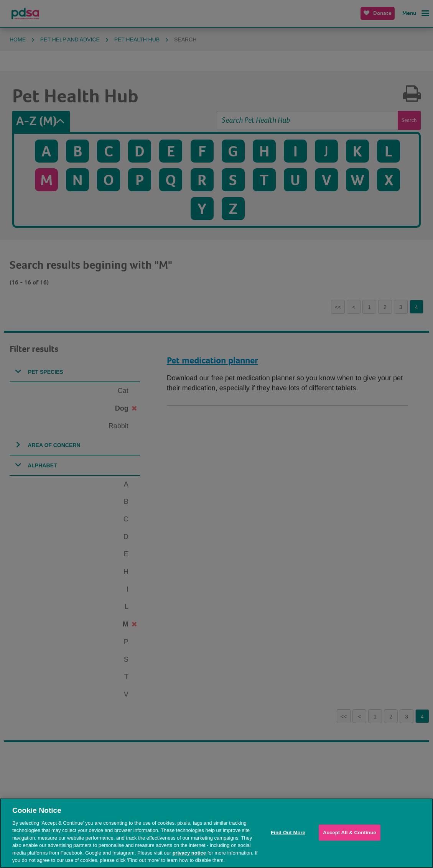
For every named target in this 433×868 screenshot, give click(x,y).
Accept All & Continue (350, 833)
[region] (216, 833)
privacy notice (189, 853)
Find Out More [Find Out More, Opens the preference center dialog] (288, 833)
